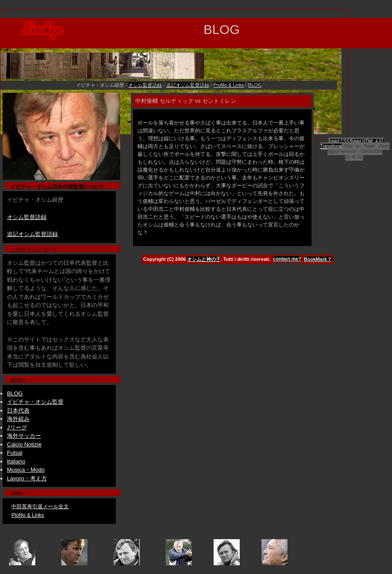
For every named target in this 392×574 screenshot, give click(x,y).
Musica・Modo (26, 470)
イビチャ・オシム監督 (35, 402)
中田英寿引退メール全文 (40, 506)
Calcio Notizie (24, 444)
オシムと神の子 (204, 259)
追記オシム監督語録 (188, 85)
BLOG (255, 85)
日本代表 (18, 410)
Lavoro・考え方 (27, 478)
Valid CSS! (340, 141)
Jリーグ (17, 427)
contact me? (287, 259)
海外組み (18, 419)
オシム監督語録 (145, 85)
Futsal (15, 453)
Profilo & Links (228, 85)
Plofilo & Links (28, 515)
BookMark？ (318, 259)
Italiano (16, 461)
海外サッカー (24, 436)
